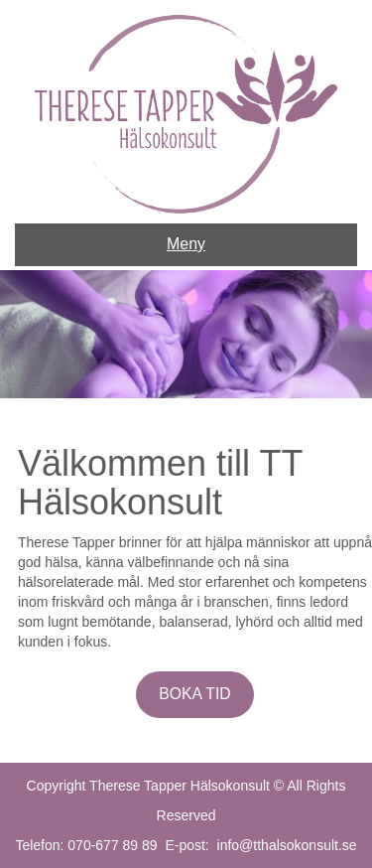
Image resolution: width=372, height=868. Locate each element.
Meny (186, 244)
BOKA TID (194, 694)
